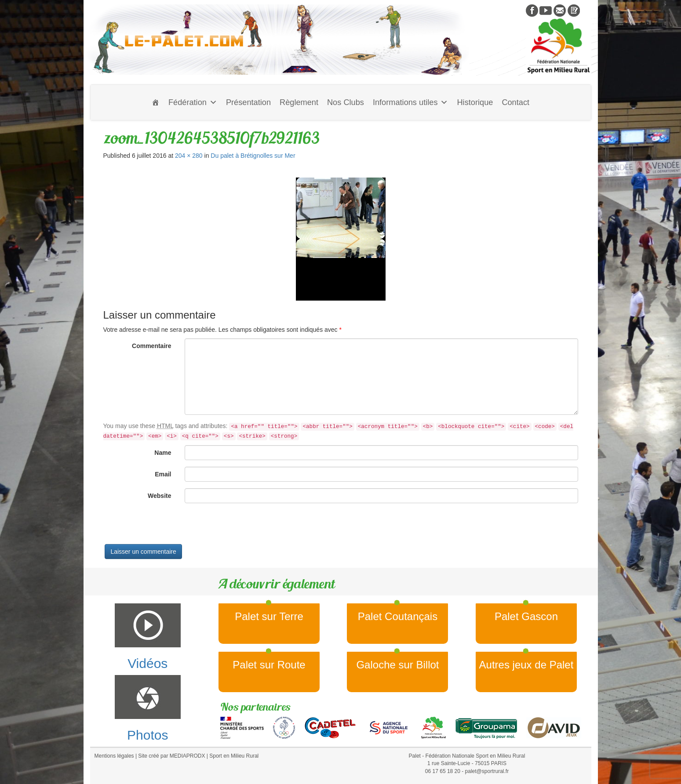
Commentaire (151, 346)
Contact (515, 102)
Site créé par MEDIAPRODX (171, 756)
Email (163, 474)
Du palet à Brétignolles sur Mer (253, 156)
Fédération (193, 102)
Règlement (299, 102)
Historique (475, 102)
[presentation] (170, 527)
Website (159, 496)
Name (163, 453)
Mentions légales (114, 756)
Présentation (248, 102)
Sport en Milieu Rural (234, 756)
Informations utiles (411, 102)
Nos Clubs (346, 102)
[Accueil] (156, 102)
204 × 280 (189, 156)
